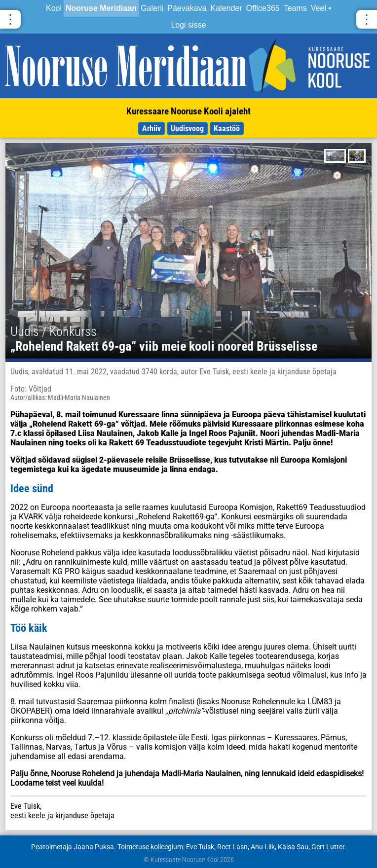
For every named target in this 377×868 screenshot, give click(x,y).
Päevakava (187, 8)
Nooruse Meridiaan (101, 8)
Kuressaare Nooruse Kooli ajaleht (188, 111)
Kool (54, 8)
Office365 (263, 8)
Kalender (226, 8)
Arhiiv (151, 128)
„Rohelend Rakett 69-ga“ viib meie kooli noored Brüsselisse (164, 346)
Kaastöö (227, 128)
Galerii (152, 8)
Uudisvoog (187, 128)
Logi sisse (188, 25)
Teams (295, 8)
